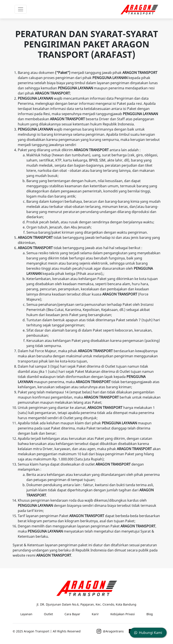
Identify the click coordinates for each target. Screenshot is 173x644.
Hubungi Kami (148, 633)
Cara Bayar (72, 614)
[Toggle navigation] (21, 9)
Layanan (26, 614)
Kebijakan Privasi (123, 614)
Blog (150, 614)
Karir (95, 614)
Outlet (48, 614)
